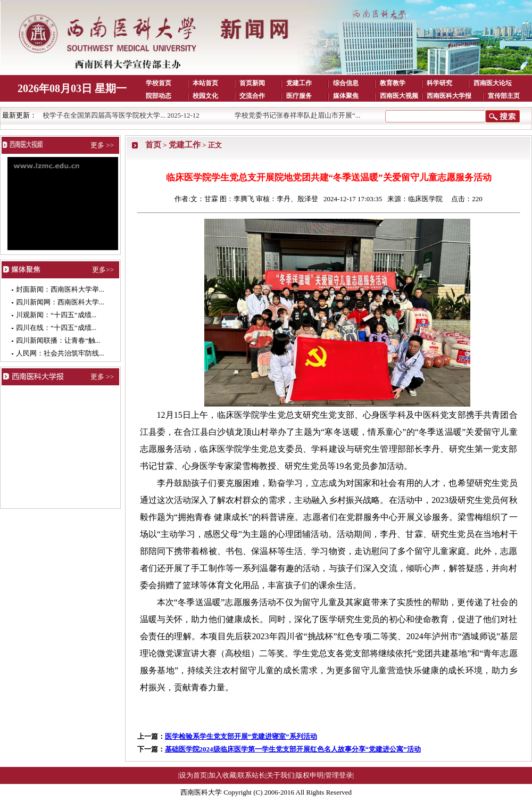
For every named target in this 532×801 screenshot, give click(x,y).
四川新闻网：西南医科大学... (60, 302)
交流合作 (252, 96)
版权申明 (310, 775)
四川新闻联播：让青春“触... (58, 340)
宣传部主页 (504, 96)
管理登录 (339, 775)
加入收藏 (222, 775)
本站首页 (205, 83)
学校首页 (159, 83)
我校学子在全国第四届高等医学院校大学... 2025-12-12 (121, 115)
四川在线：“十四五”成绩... (56, 328)
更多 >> (102, 145)
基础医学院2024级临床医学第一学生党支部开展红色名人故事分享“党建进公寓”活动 (293, 749)
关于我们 (280, 775)
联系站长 (252, 775)
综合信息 (346, 83)
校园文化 (205, 96)
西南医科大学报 (449, 96)
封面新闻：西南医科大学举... (60, 289)
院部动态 (159, 96)
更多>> (103, 270)
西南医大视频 (399, 96)
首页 (153, 144)
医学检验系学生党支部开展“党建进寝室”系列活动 (241, 736)
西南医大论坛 (493, 83)
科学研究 (439, 83)
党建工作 (299, 83)
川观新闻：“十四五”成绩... (56, 315)
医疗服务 (299, 96)
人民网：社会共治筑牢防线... (60, 353)
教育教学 (393, 83)
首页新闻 (252, 83)
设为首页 (193, 775)
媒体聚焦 (346, 96)
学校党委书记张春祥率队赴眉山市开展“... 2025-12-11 (318, 115)
